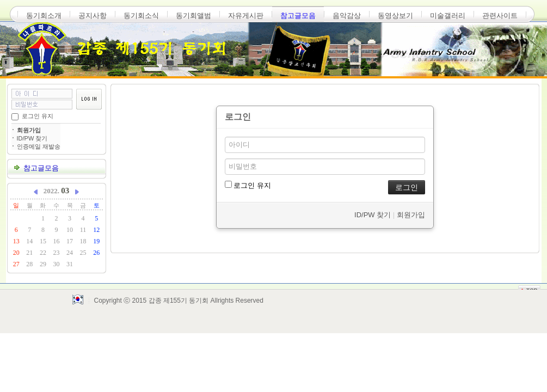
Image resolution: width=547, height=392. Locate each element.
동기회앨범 (193, 16)
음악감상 (347, 16)
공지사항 (93, 16)
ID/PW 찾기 (32, 138)
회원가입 (29, 130)
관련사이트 (500, 16)
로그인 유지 (38, 116)
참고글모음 (298, 16)
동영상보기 (395, 16)
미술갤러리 (448, 16)
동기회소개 (44, 16)
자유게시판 (246, 16)
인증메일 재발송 (39, 146)
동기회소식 (141, 16)
